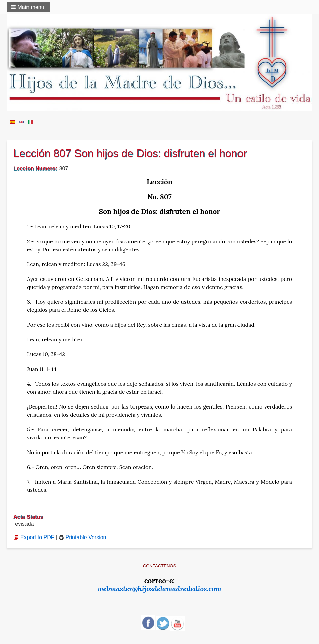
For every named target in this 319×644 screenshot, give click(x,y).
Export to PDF (34, 537)
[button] (28, 7)
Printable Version (83, 537)
